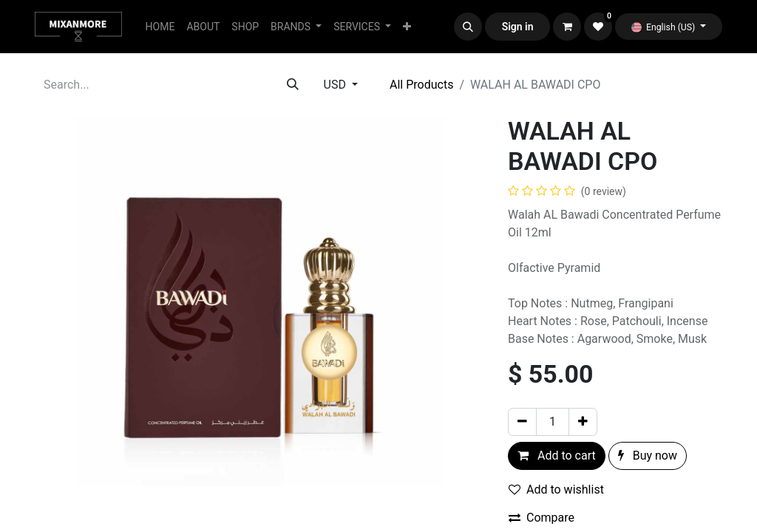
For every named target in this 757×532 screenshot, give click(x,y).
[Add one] (583, 422)
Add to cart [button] (557, 456)
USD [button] (336, 85)
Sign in (518, 27)
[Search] (293, 85)
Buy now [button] (648, 456)
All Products (421, 85)
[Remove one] (522, 422)
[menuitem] (160, 27)
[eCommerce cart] (567, 27)
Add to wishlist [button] (556, 490)
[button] (468, 27)
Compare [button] (542, 518)
